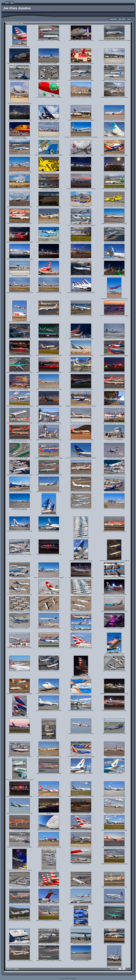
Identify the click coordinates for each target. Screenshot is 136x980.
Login (12, 3)
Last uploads (113, 19)
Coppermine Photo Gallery (71, 978)
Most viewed (122, 19)
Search (129, 19)
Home (7, 3)
